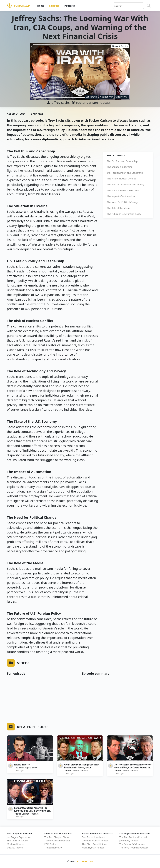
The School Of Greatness (133, 844)
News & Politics (120, 46)
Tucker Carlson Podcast (91, 103)
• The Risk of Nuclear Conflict (121, 179)
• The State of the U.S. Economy (122, 190)
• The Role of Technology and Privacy (125, 185)
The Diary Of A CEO (17, 840)
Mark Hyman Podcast (94, 848)
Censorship (91, 97)
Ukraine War (122, 97)
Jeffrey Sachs (60, 103)
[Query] (129, 6)
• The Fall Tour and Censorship (122, 161)
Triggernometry (53, 848)
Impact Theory (15, 848)
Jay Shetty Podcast (129, 840)
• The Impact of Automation (120, 196)
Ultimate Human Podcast (96, 840)
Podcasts (70, 6)
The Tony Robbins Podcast (134, 848)
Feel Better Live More (94, 837)
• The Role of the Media (118, 208)
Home (41, 6)
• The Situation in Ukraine (119, 167)
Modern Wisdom (16, 844)
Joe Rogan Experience (19, 837)
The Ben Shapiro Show (26, 768)
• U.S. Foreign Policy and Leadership (124, 173)
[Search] (149, 6)
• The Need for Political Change (122, 202)
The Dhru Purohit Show (95, 844)
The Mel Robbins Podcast (133, 837)
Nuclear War (106, 97)
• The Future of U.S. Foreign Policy (123, 214)
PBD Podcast (51, 844)
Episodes (54, 6)
